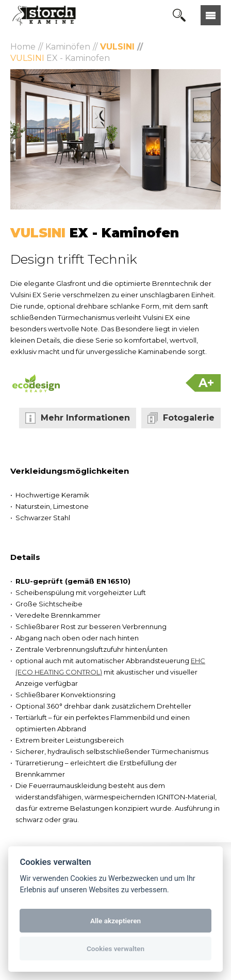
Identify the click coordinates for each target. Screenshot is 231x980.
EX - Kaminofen (60, 58)
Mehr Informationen (85, 418)
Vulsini (117, 47)
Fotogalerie (189, 418)
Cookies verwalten (115, 949)
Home (23, 47)
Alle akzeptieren (115, 921)
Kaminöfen (68, 47)
